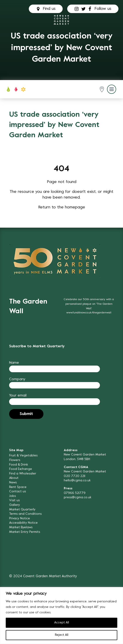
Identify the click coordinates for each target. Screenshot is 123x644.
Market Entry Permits (25, 532)
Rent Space (18, 487)
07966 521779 (75, 493)
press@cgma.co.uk (78, 497)
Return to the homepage (62, 207)
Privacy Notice (20, 519)
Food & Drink (19, 465)
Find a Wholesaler (23, 474)
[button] (102, 89)
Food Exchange (21, 469)
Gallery (15, 505)
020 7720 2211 (75, 476)
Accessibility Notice (23, 523)
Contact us (17, 492)
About (14, 478)
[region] (61, 616)
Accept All (62, 623)
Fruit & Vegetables (23, 456)
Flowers (15, 460)
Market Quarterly (22, 510)
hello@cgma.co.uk (77, 481)
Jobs (12, 496)
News (13, 483)
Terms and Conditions (25, 514)
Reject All (62, 635)
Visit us (14, 500)
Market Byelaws (21, 527)
